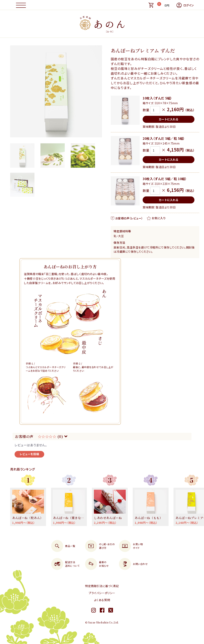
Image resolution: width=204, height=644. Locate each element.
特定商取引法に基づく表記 (102, 586)
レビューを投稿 (29, 454)
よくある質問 (102, 600)
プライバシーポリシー (102, 593)
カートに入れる (169, 119)
